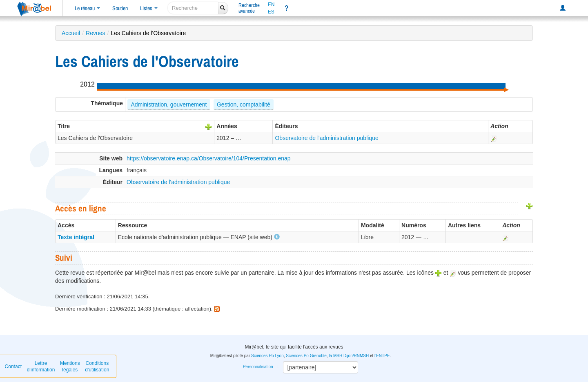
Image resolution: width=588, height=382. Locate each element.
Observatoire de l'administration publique (326, 138)
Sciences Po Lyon (267, 356)
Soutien (120, 8)
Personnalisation (258, 367)
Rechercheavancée (249, 8)
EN (271, 4)
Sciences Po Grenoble (306, 356)
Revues (95, 33)
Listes (149, 8)
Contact (13, 366)
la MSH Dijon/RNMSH (349, 356)
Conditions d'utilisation (97, 366)
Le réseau (87, 8)
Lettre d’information (41, 366)
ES (271, 12)
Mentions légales (70, 366)
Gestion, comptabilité (244, 104)
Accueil (71, 33)
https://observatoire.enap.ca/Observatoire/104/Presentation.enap (209, 158)
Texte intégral (76, 237)
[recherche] (193, 8)
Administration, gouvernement (169, 104)
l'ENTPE (382, 356)
